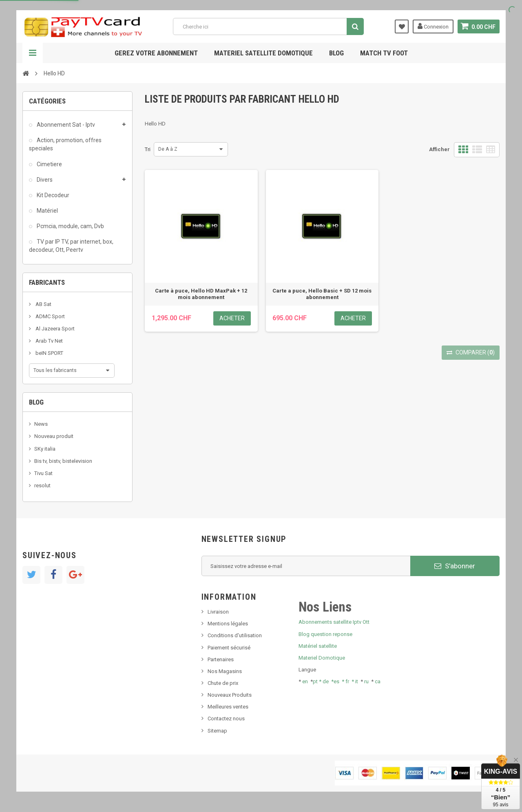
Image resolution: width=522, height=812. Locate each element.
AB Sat (43, 304)
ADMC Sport (50, 316)
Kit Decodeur (52, 195)
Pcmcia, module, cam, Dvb (70, 226)
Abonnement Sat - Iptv (65, 125)
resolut (42, 485)
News (41, 424)
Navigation (33, 53)
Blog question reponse (325, 634)
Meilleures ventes (228, 707)
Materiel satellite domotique (263, 53)
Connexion (433, 26)
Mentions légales (228, 624)
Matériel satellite (318, 646)
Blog (336, 53)
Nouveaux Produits (230, 695)
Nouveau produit (54, 436)
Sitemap (217, 731)
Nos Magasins (225, 671)
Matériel (47, 211)
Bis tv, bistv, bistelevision (63, 461)
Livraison (218, 612)
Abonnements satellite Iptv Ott (334, 622)
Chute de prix (223, 683)
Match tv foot (384, 53)
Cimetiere (49, 164)
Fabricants (47, 282)
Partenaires (221, 659)
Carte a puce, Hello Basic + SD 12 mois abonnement (322, 294)
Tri (148, 149)
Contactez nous (226, 718)
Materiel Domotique (322, 658)
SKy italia (45, 449)
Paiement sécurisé (229, 648)
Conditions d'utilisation (235, 635)
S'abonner (455, 566)
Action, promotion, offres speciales (65, 144)
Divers (44, 180)
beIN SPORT (49, 353)
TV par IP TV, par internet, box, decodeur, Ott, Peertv (71, 246)
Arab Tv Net (49, 341)
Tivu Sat (43, 473)
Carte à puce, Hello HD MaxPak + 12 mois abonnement (201, 294)
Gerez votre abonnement (156, 53)
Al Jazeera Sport (54, 329)
